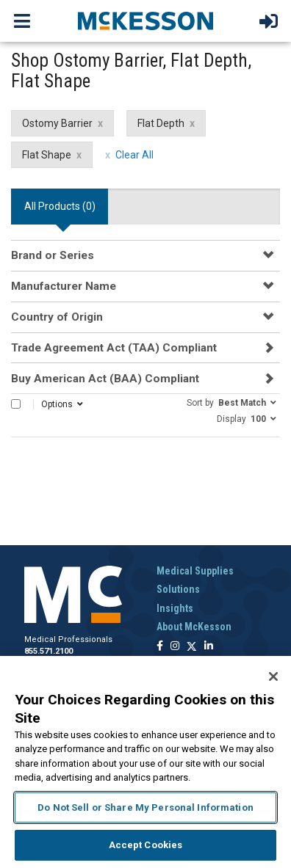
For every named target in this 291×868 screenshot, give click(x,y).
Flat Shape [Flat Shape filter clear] (47, 155)
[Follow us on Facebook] (160, 647)
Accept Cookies (146, 845)
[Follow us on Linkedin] (209, 647)
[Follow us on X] (192, 647)
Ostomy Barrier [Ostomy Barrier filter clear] (57, 123)
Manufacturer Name (64, 286)
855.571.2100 (48, 651)
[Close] (273, 676)
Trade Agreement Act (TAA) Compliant (114, 348)
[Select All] (16, 404)
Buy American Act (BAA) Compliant (105, 379)
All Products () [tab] (60, 206)
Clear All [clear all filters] (134, 155)
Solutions (178, 589)
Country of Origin (57, 317)
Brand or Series (53, 255)
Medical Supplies (195, 571)
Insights (175, 608)
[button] (231, 402)
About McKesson (194, 627)
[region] (145, 762)
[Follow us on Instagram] (175, 647)
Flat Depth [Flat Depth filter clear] (161, 123)
